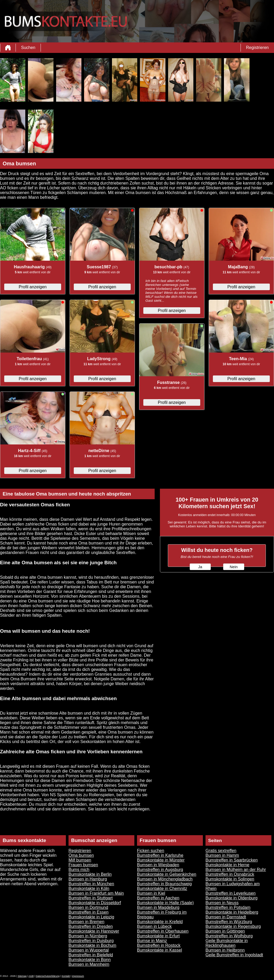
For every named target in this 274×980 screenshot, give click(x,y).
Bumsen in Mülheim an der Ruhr (236, 870)
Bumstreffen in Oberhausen (163, 931)
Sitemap (22, 976)
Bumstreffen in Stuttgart (91, 898)
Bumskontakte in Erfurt (158, 936)
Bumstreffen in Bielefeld (91, 955)
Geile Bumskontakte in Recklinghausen (227, 943)
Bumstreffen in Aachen (158, 898)
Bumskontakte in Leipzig (91, 917)
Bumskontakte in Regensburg (233, 926)
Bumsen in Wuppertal (89, 950)
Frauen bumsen (83, 865)
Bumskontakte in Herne (227, 865)
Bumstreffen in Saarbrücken (232, 860)
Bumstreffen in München (91, 884)
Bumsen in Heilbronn (225, 950)
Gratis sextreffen (221, 851)
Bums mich (79, 870)
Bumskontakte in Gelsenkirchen (167, 874)
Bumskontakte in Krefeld (160, 922)
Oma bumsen (81, 855)
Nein (234, 567)
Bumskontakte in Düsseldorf (95, 903)
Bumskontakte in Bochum (92, 945)
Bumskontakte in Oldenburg (231, 898)
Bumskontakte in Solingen (230, 879)
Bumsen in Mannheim (89, 964)
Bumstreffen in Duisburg (91, 941)
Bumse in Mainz (152, 941)
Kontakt (66, 976)
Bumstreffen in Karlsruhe (160, 855)
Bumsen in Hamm (222, 855)
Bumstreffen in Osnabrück (230, 874)
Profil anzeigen (33, 287)
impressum (78, 976)
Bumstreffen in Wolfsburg (229, 936)
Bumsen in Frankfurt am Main (96, 893)
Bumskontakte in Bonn (90, 960)
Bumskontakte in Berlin (90, 874)
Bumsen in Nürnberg (88, 936)
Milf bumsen (80, 860)
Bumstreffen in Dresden (91, 926)
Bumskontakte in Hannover (94, 931)
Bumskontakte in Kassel (160, 950)
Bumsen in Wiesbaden (158, 865)
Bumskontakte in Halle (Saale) (165, 903)
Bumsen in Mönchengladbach (165, 879)
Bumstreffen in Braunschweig (164, 884)
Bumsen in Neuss (222, 903)
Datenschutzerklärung (48, 976)
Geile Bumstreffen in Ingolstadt (234, 955)
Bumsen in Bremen (86, 922)
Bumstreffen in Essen (89, 912)
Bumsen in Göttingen (225, 931)
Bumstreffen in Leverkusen (231, 893)
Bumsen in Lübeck (154, 926)
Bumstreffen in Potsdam (228, 907)
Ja (200, 567)
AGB (31, 976)
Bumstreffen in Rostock (159, 945)
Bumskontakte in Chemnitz (162, 889)
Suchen (28, 48)
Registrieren (257, 48)
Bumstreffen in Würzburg (229, 922)
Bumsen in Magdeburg (158, 907)
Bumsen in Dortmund (88, 907)
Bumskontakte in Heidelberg (232, 912)
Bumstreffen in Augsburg (160, 870)
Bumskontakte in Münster (161, 860)
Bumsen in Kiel (151, 893)
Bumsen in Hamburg (88, 879)
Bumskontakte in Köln (89, 889)
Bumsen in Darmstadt (226, 917)
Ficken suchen (151, 851)
